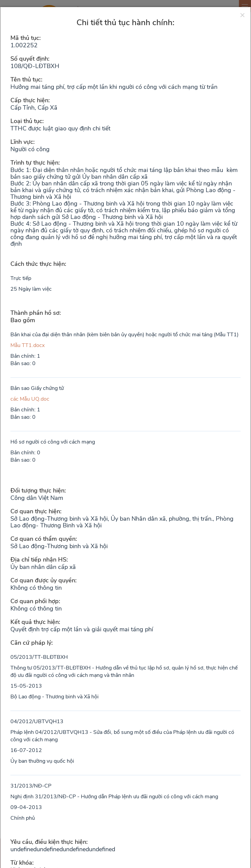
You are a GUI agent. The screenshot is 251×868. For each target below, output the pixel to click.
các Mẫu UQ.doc (30, 399)
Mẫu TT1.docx (28, 345)
